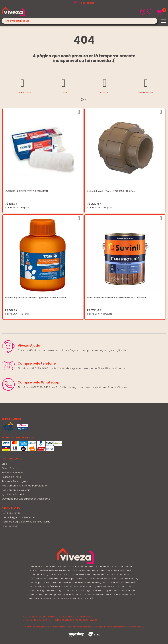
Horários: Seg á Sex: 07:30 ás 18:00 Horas (26, 522)
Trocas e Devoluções (15, 481)
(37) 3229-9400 (11, 513)
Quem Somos (10, 468)
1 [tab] (82, 100)
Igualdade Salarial (13, 494)
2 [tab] (86, 100)
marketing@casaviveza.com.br (20, 517)
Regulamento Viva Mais (16, 490)
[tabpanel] (22, 86)
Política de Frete (11, 477)
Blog (4, 464)
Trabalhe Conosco (13, 473)
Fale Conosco (10, 526)
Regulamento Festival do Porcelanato (24, 486)
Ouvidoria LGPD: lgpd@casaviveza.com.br (27, 499)
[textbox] (80, 21)
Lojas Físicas (87, 3)
